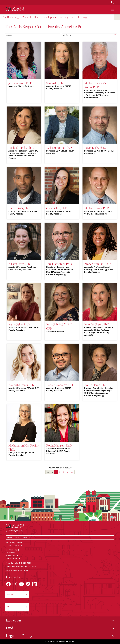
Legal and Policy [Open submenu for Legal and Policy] (19, 636)
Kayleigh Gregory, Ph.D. (23, 385)
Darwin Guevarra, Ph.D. (60, 385)
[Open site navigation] (112, 9)
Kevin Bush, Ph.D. (95, 148)
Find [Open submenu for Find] (10, 628)
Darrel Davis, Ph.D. (20, 208)
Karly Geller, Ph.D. (19, 324)
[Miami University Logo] (15, 9)
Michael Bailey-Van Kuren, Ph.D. (96, 85)
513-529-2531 (30, 567)
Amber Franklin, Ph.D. (98, 264)
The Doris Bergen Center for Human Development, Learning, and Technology (45, 17)
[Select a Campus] (60, 538)
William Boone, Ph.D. (59, 148)
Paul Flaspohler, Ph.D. (59, 264)
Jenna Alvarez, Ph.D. (21, 83)
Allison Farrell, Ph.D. (21, 264)
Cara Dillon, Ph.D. (57, 208)
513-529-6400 (24, 571)
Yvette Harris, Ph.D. (96, 385)
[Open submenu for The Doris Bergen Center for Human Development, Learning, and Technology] (117, 17)
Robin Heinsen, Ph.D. (59, 445)
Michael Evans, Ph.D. (97, 208)
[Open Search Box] (113, 2)
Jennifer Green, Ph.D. (97, 324)
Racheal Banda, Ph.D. (21, 148)
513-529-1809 (25, 563)
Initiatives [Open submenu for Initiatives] (14, 620)
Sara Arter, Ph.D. (56, 83)
